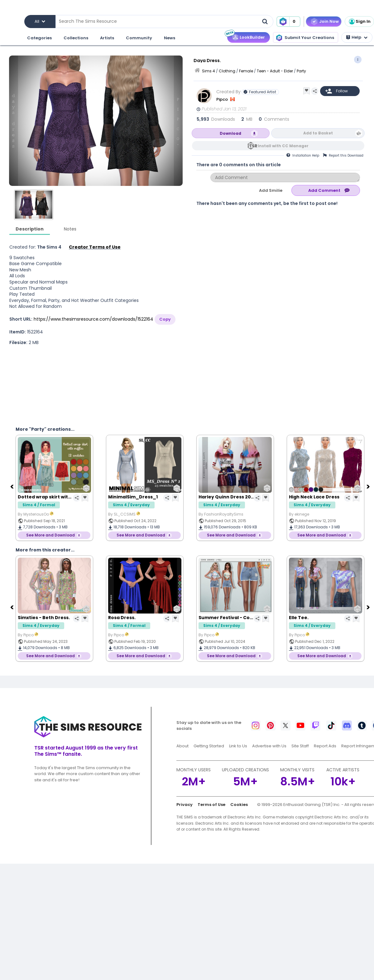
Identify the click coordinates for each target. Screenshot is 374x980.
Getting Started (209, 746)
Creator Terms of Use (95, 247)
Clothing (227, 71)
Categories (39, 38)
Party (301, 71)
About (182, 746)
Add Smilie (271, 190)
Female (246, 71)
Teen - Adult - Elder (275, 71)
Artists (107, 38)
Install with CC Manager (283, 146)
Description (30, 229)
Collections (76, 38)
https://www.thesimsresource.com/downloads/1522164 (93, 319)
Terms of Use (211, 805)
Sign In (359, 22)
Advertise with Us (269, 746)
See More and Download (50, 535)
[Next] (369, 486)
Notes (70, 229)
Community (139, 38)
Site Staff (300, 746)
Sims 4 (209, 71)
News (169, 38)
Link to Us (238, 746)
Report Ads (325, 746)
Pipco (223, 99)
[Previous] (12, 486)
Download (230, 133)
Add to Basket (318, 133)
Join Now (329, 21)
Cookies (239, 805)
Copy (165, 319)
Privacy (185, 805)
